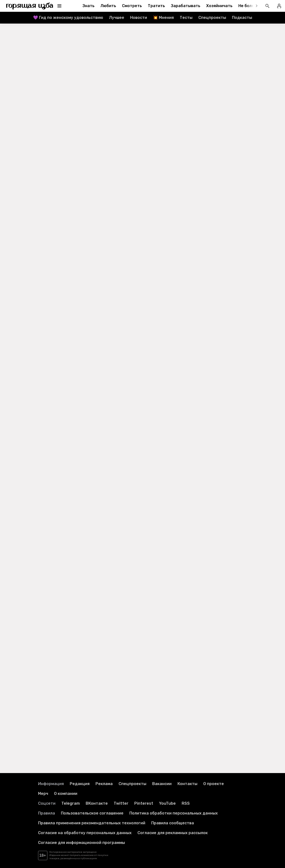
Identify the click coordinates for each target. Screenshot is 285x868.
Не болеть (249, 6)
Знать (88, 6)
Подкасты (242, 18)
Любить (108, 6)
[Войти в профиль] (279, 6)
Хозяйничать (219, 6)
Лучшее (117, 18)
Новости (139, 18)
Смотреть (132, 6)
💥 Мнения (163, 18)
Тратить (156, 6)
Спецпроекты (212, 18)
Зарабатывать (186, 6)
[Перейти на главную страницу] (30, 6)
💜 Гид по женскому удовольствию (68, 18)
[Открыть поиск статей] (267, 6)
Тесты (186, 18)
